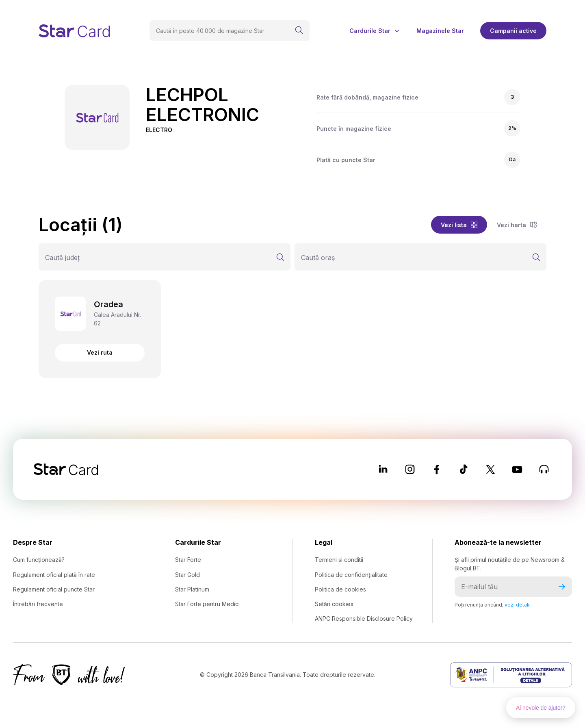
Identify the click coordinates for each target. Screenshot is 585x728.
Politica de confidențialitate (351, 575)
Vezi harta (517, 225)
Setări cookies (334, 604)
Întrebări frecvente (38, 604)
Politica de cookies (340, 589)
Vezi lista (459, 225)
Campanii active (513, 31)
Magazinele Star (440, 31)
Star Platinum (192, 589)
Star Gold (187, 575)
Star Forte (188, 560)
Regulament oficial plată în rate (54, 575)
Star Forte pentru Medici (207, 604)
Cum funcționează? (39, 560)
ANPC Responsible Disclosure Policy (364, 619)
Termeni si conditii (339, 560)
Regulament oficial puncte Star (54, 589)
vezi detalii (518, 605)
